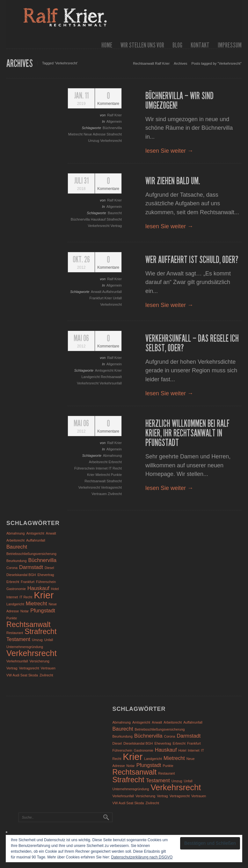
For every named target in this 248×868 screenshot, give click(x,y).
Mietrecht (76, 134)
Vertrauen (100, 494)
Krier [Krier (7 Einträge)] (44, 595)
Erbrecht (115, 462)
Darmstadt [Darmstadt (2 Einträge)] (31, 567)
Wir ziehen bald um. (173, 181)
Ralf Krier (114, 115)
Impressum (230, 45)
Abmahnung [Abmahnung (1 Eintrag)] (15, 533)
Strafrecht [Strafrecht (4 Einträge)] (40, 631)
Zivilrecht (115, 494)
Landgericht (91, 377)
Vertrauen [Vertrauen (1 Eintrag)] (48, 668)
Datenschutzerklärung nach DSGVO (142, 857)
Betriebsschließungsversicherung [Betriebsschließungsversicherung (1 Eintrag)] (31, 554)
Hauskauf (99, 219)
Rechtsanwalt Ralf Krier (151, 63)
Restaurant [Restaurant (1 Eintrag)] (15, 633)
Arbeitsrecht (99, 462)
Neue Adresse (95, 134)
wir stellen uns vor (142, 45)
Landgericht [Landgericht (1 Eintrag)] (15, 604)
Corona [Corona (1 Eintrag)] (12, 568)
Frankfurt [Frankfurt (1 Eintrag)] (28, 582)
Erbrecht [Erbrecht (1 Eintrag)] (13, 582)
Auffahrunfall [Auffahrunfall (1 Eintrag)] (36, 540)
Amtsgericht (105, 370)
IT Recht (115, 468)
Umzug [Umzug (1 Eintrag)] (37, 640)
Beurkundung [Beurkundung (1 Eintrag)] (16, 561)
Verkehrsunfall (111, 383)
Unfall (117, 298)
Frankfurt (97, 298)
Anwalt (96, 292)
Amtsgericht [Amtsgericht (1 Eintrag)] (35, 533)
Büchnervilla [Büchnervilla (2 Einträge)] (42, 560)
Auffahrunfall (112, 292)
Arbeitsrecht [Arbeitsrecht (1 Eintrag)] (15, 540)
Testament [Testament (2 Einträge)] (18, 639)
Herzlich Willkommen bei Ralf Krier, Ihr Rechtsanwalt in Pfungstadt (187, 433)
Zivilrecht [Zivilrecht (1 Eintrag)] (46, 675)
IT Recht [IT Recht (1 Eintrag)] (26, 597)
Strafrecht (114, 134)
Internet (102, 468)
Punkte (116, 475)
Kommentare (108, 99)
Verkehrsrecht (111, 141)
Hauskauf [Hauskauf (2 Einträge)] (38, 588)
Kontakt (200, 45)
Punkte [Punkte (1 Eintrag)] (12, 618)
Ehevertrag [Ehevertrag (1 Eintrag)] (46, 575)
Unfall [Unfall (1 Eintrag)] (49, 640)
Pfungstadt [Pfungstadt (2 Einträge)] (43, 610)
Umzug (94, 141)
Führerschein (85, 468)
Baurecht (115, 213)
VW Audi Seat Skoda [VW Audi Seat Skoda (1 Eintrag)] (22, 675)
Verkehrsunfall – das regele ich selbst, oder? (192, 343)
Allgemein (114, 121)
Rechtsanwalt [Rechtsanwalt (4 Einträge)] (29, 624)
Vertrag (116, 226)
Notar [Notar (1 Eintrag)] (25, 611)
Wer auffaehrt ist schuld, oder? (192, 260)
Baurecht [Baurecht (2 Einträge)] (17, 547)
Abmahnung (112, 456)
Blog (177, 45)
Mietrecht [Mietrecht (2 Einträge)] (36, 603)
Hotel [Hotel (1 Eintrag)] (55, 589)
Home (107, 45)
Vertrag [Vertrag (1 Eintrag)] (12, 668)
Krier (109, 298)
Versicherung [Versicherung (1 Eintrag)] (40, 661)
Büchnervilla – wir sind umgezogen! (179, 101)
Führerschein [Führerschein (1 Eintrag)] (46, 582)
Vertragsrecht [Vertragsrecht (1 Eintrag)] (29, 668)
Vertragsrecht (111, 487)
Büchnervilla (112, 128)
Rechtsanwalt (111, 377)
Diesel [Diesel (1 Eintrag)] (49, 568)
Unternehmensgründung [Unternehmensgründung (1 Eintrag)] (25, 647)
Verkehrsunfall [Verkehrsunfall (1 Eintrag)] (17, 661)
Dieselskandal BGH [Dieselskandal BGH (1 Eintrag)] (21, 575)
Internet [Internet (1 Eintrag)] (12, 597)
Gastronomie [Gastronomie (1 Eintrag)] (16, 589)
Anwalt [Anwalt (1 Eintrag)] (51, 533)
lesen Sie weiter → (169, 151)
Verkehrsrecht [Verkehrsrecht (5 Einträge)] (32, 653)
